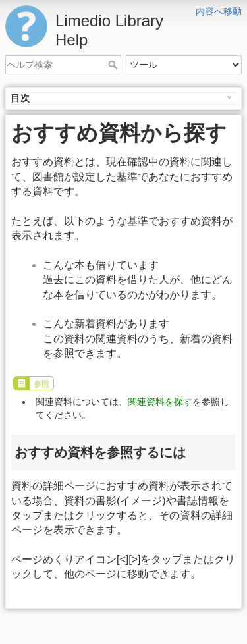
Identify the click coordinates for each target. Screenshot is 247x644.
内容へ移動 (219, 11)
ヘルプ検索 (114, 65)
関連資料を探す (160, 402)
